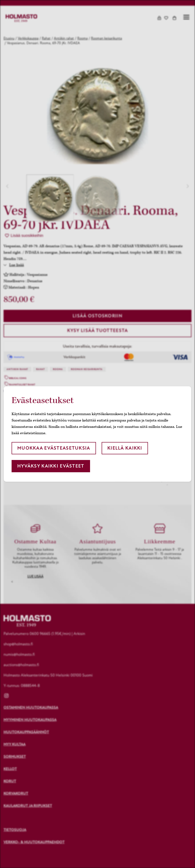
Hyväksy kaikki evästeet (51, 466)
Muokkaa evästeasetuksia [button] (54, 448)
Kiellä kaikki (125, 448)
